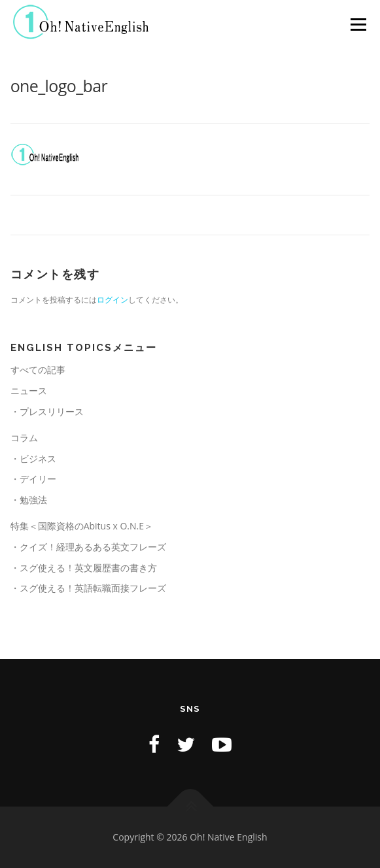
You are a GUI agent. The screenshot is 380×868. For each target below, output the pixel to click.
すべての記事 (38, 370)
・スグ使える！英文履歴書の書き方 (84, 568)
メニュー (358, 25)
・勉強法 (29, 500)
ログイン (112, 300)
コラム (24, 438)
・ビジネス (33, 459)
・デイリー (33, 479)
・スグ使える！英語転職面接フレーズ (88, 588)
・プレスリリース (47, 411)
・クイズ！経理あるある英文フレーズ (88, 547)
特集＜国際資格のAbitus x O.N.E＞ (82, 526)
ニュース (29, 391)
